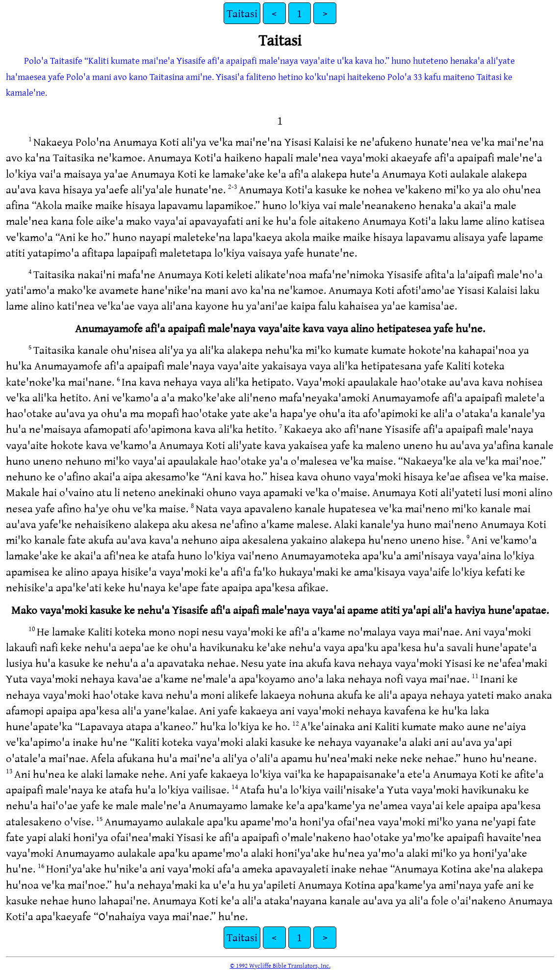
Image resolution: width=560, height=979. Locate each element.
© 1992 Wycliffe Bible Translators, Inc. (280, 965)
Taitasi (242, 13)
